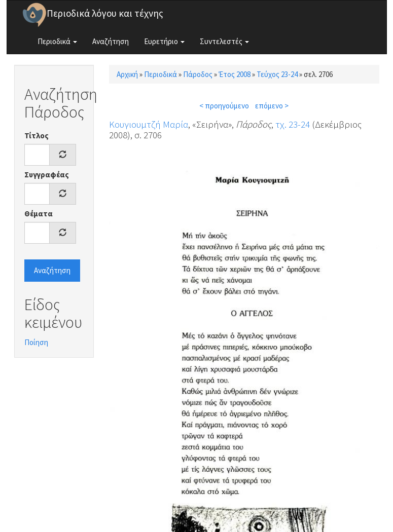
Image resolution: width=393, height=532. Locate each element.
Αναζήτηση (111, 41)
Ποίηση (36, 342)
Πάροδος (198, 74)
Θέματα (39, 214)
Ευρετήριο (164, 41)
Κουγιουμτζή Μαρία (149, 124)
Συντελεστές (224, 41)
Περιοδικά (57, 41)
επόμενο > (272, 106)
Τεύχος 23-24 (277, 74)
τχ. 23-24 (293, 124)
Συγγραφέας (47, 175)
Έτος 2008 (235, 74)
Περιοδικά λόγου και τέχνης (105, 13)
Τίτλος (37, 136)
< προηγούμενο (224, 106)
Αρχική (127, 74)
